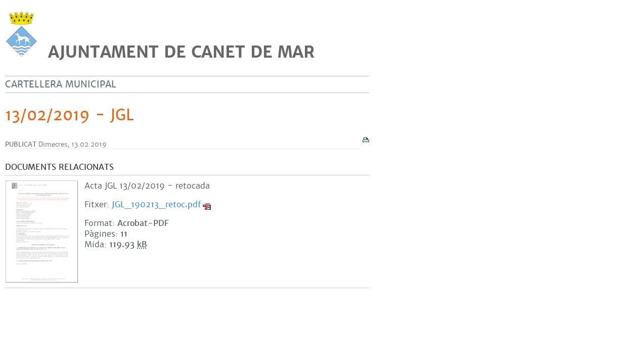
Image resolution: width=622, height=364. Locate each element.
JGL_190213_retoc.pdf (156, 204)
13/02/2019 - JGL (70, 115)
